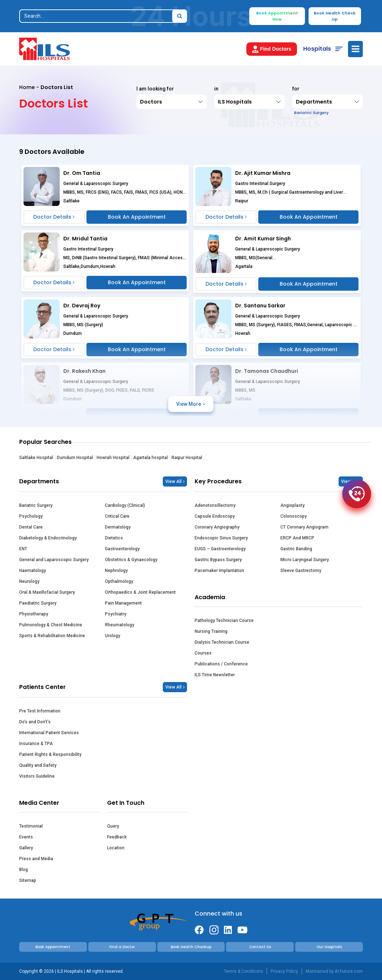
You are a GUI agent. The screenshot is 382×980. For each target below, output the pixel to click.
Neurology (29, 581)
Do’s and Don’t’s (35, 722)
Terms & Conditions (243, 971)
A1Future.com (349, 971)
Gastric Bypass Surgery (218, 560)
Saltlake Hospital (36, 458)
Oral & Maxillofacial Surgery (47, 592)
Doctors (151, 102)
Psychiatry (116, 614)
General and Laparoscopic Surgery (54, 560)
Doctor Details (54, 217)
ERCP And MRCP (297, 538)
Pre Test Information (40, 711)
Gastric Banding (296, 549)
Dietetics (114, 538)
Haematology (33, 571)
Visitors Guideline (37, 776)
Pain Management (123, 603)
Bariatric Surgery (36, 505)
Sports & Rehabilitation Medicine (52, 636)
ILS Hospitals (235, 102)
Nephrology (116, 571)
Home (27, 87)
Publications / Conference (221, 664)
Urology (113, 636)
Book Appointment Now (277, 16)
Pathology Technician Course (224, 621)
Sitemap (28, 880)
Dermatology (118, 527)
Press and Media (36, 859)
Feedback (117, 837)
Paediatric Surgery (38, 603)
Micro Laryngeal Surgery (305, 560)
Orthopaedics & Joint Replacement (140, 592)
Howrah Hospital (113, 458)
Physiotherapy (34, 614)
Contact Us (260, 947)
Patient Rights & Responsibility (50, 754)
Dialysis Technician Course (222, 642)
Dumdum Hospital (75, 458)
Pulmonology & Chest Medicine (51, 625)
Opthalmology (119, 581)
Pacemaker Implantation (219, 571)
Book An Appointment (137, 217)
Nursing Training (211, 631)
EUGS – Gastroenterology (220, 549)
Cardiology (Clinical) (125, 505)
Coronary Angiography (217, 527)
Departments (313, 104)
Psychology (31, 516)
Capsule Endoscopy (215, 516)
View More (191, 404)
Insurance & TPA (36, 744)
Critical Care (117, 516)
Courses (203, 653)
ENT (23, 549)
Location (116, 848)
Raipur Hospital (187, 458)
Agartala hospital (150, 458)
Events (26, 837)
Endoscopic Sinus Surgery (221, 538)
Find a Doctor (122, 947)
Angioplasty (292, 505)
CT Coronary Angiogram (304, 527)
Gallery (26, 848)
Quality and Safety (38, 765)
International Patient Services (49, 733)
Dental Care (31, 527)
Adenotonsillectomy (215, 505)
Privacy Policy (284, 971)
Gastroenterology (122, 549)
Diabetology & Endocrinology (48, 538)
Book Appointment (53, 947)
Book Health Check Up (335, 16)
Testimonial (31, 826)
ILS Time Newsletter (215, 675)
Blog (24, 870)
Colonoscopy (294, 516)
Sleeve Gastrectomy (301, 571)
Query (113, 826)
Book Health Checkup (191, 947)
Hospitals (317, 49)
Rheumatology (120, 625)
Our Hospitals (329, 947)
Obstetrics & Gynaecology (131, 560)
